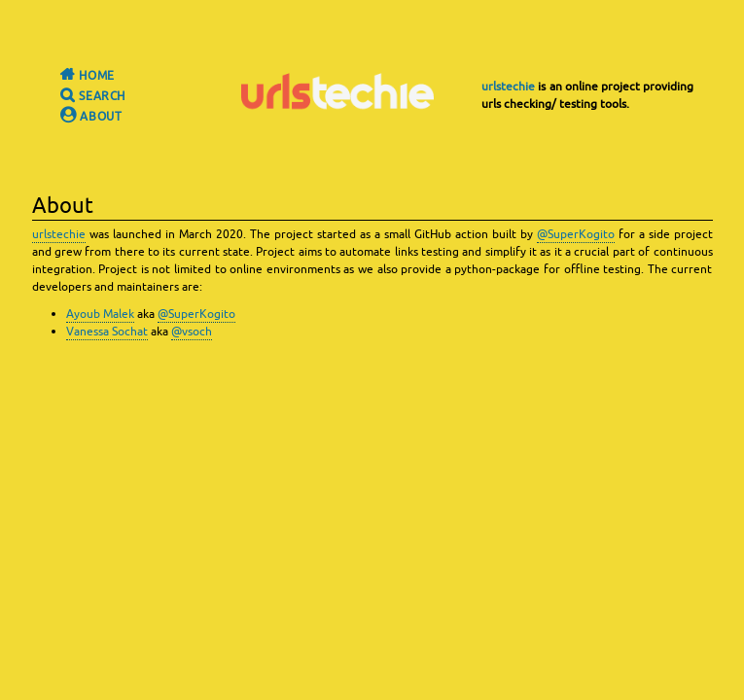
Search (84, 96)
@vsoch (192, 332)
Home (78, 76)
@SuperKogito (576, 234)
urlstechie (508, 87)
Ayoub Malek (100, 314)
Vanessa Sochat (107, 332)
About (82, 117)
